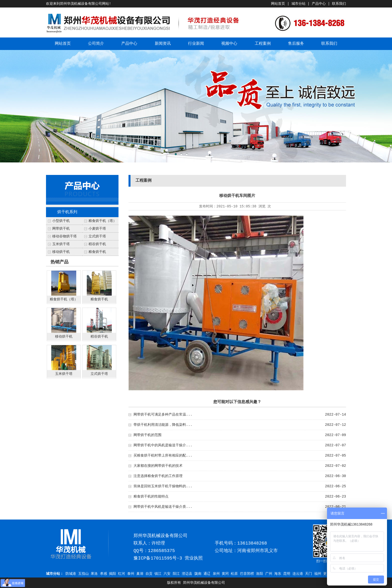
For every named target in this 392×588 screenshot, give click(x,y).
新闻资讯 (163, 44)
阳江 (176, 574)
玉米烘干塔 (61, 244)
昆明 (287, 574)
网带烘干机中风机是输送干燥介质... (163, 507)
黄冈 (225, 574)
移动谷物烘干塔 (64, 236)
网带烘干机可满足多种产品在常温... (163, 415)
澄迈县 (187, 574)
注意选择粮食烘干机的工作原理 (158, 476)
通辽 (207, 574)
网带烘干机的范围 (147, 435)
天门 (308, 574)
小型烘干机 (61, 221)
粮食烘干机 (97, 252)
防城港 (71, 574)
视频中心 (229, 44)
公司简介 (96, 44)
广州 (269, 574)
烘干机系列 (67, 212)
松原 (234, 574)
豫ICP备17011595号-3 (158, 558)
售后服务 (296, 44)
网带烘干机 (61, 229)
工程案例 (263, 44)
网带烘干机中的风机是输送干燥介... (163, 445)
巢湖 (140, 574)
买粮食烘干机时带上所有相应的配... (163, 456)
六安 (167, 574)
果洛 (94, 574)
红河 (121, 574)
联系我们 (339, 4)
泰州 (131, 574)
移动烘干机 (61, 252)
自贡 (149, 574)
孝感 (103, 574)
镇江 (158, 574)
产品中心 (319, 4)
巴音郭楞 (247, 574)
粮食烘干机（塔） (102, 221)
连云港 (298, 574)
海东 (278, 574)
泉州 (216, 574)
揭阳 (112, 574)
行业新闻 (196, 44)
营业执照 (194, 558)
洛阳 (259, 574)
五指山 (83, 574)
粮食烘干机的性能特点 (151, 497)
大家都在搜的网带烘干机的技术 (158, 466)
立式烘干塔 (97, 236)
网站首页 (278, 4)
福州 (318, 574)
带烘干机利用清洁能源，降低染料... (163, 425)
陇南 (198, 574)
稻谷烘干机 (97, 244)
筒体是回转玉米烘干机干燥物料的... (163, 486)
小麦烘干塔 (97, 229)
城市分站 (298, 4)
